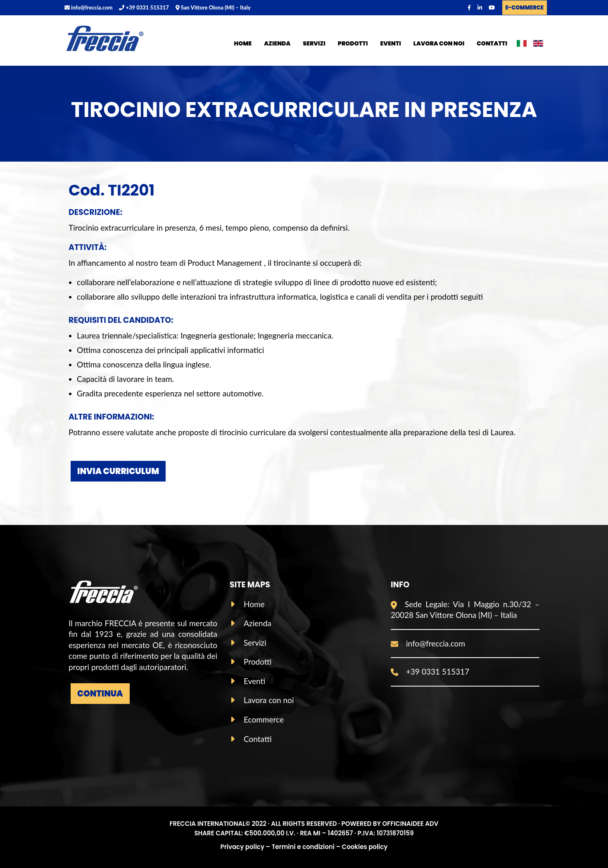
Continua (100, 694)
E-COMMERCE (525, 8)
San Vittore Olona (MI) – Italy (213, 7)
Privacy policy (242, 847)
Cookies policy (365, 847)
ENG (538, 45)
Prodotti (353, 43)
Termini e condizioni (303, 847)
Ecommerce (264, 719)
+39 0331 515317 (144, 7)
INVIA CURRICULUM (118, 471)
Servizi (314, 43)
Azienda (277, 43)
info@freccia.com (88, 7)
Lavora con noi (439, 43)
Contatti (492, 43)
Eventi (391, 43)
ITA (522, 45)
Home (243, 43)
